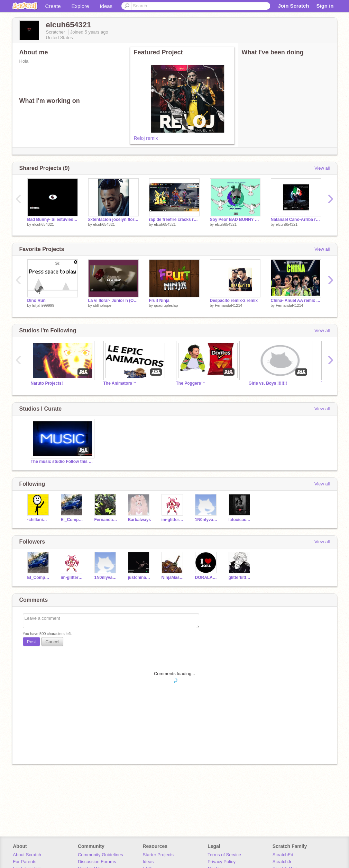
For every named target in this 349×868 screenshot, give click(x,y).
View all (322, 168)
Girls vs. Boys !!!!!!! (268, 383)
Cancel (52, 642)
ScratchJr (282, 862)
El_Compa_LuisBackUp (72, 520)
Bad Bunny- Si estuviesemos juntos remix (53, 220)
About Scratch (27, 855)
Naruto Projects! (47, 383)
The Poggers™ (191, 383)
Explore (80, 6)
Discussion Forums (97, 862)
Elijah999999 (43, 305)
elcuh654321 (43, 224)
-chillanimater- (39, 520)
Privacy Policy (222, 862)
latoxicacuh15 (240, 520)
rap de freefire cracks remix (174, 220)
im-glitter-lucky (173, 520)
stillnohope (102, 305)
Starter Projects (158, 855)
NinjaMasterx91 (173, 578)
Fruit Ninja (159, 301)
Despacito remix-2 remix (234, 301)
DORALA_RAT (207, 578)
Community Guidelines (100, 855)
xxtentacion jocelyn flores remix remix (113, 220)
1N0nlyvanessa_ (207, 520)
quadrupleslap (166, 305)
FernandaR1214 (229, 305)
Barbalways (140, 520)
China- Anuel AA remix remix (296, 301)
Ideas (106, 6)
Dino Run (36, 301)
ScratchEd (283, 855)
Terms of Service (224, 855)
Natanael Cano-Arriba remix (296, 220)
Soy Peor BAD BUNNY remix (235, 220)
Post (31, 642)
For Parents (25, 862)
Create (53, 6)
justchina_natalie (140, 578)
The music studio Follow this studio (62, 462)
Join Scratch (293, 6)
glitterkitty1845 (240, 578)
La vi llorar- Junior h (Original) (113, 301)
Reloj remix (146, 138)
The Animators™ (120, 383)
